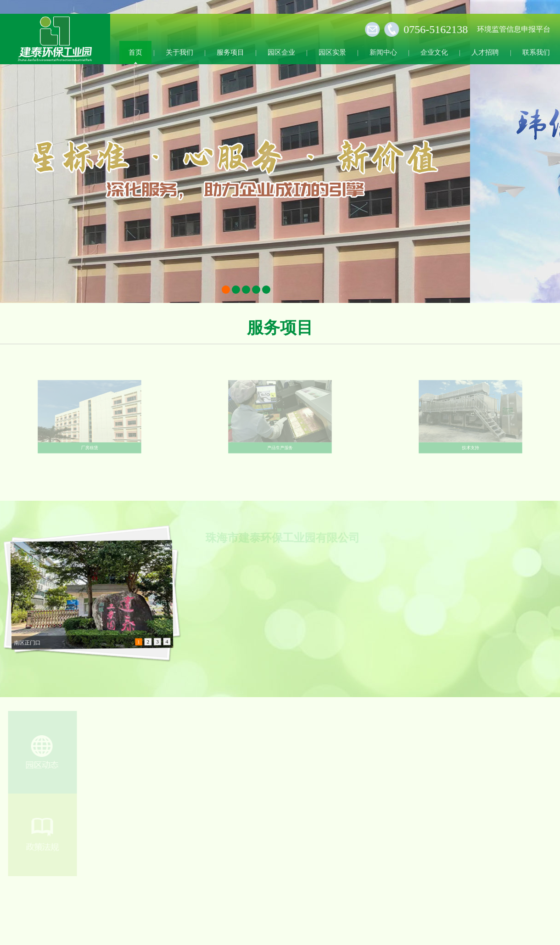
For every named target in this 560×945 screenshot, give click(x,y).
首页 (135, 51)
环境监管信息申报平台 (511, 29)
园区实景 (332, 51)
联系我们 (536, 51)
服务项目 (230, 51)
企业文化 (434, 51)
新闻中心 (383, 51)
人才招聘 (485, 51)
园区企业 (281, 51)
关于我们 (179, 51)
